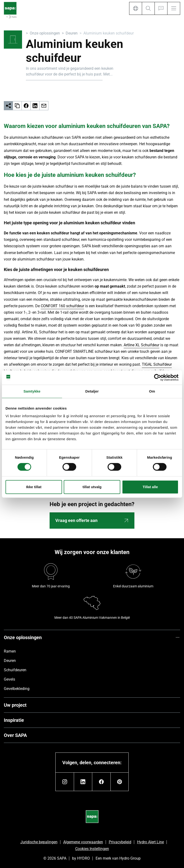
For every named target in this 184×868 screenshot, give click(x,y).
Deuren (72, 33)
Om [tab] (152, 391)
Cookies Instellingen (92, 849)
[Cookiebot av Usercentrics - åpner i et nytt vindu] (158, 377)
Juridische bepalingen (39, 842)
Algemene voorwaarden (83, 842)
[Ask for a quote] (161, 8)
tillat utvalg (92, 487)
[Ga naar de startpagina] (10, 10)
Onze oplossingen (45, 33)
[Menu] (174, 8)
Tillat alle (150, 487)
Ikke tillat (34, 487)
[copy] (17, 106)
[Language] (135, 8)
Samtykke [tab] (32, 391)
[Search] (148, 8)
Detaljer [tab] (92, 391)
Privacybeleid (120, 842)
